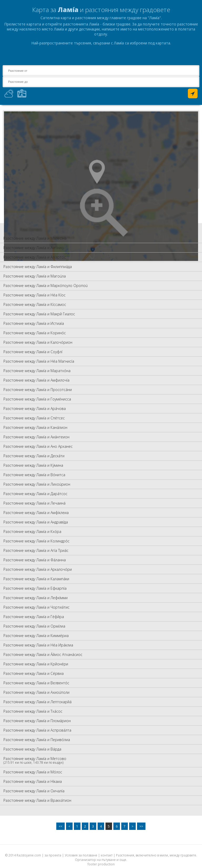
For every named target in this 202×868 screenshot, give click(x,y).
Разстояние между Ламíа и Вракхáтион (37, 800)
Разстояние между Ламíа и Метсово (35, 760)
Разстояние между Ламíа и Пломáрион (37, 721)
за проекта (53, 855)
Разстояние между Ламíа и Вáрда (32, 749)
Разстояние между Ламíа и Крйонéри (36, 664)
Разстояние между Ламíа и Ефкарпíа (35, 588)
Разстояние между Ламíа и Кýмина (33, 465)
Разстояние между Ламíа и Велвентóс (36, 683)
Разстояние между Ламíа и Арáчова (35, 409)
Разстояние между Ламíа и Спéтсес (34, 418)
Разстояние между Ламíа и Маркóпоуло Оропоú (46, 286)
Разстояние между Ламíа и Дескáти (34, 456)
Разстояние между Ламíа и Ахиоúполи (36, 692)
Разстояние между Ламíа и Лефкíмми (36, 598)
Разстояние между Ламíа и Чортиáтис (36, 607)
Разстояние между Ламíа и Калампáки (36, 579)
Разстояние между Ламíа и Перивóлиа (37, 740)
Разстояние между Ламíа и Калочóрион (38, 342)
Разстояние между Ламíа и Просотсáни (38, 390)
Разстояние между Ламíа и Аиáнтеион (36, 437)
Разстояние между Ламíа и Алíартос (35, 257)
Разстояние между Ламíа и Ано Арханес (38, 446)
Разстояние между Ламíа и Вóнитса (34, 475)
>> (141, 826)
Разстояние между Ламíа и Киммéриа (36, 636)
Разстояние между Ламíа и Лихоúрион (37, 484)
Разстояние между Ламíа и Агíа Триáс (36, 550)
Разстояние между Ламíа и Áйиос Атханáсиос (43, 654)
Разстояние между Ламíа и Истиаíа (34, 323)
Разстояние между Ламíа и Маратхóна (37, 371)
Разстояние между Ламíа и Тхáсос (33, 711)
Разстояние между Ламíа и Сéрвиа (34, 673)
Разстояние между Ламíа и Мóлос (33, 772)
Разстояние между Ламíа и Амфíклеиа (36, 513)
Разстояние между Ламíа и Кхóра (32, 531)
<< (60, 826)
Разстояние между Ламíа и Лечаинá (34, 503)
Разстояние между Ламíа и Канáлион (35, 427)
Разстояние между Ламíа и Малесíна (35, 238)
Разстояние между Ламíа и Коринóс (35, 333)
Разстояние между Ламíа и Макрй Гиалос (39, 314)
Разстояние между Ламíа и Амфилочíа (36, 380)
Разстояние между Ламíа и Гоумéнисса (37, 399)
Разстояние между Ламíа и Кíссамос (35, 304)
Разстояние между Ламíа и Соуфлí (33, 352)
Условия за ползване (81, 855)
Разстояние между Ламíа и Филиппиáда (38, 267)
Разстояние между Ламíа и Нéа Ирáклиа (38, 645)
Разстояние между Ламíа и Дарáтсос (35, 494)
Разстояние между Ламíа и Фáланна (35, 560)
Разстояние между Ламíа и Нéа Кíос (34, 295)
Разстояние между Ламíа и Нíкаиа (33, 781)
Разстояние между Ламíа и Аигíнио (34, 248)
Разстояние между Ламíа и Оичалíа (34, 791)
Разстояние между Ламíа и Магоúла (35, 276)
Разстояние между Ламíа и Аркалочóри (38, 569)
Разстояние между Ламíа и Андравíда (36, 522)
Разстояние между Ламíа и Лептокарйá (37, 702)
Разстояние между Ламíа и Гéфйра (34, 617)
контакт (107, 855)
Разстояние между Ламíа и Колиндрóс (36, 541)
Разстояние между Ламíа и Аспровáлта (37, 730)
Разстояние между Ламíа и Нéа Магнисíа (39, 361)
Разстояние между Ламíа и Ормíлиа (34, 626)
